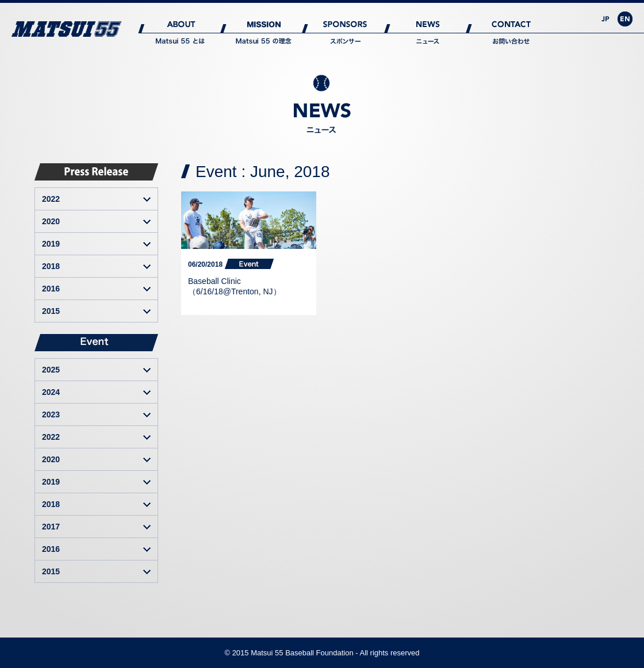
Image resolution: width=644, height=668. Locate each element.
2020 (51, 221)
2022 (51, 199)
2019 (51, 244)
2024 (51, 392)
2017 (51, 527)
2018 (51, 266)
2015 (51, 311)
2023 (51, 414)
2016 (51, 289)
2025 (51, 370)
